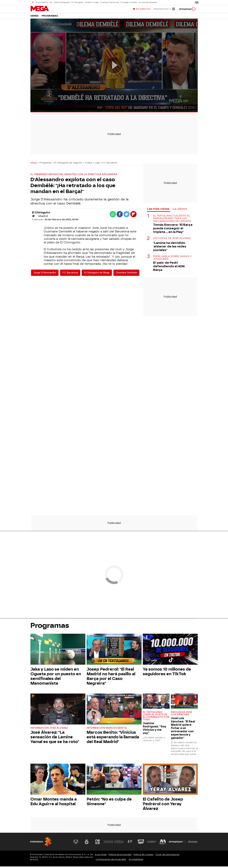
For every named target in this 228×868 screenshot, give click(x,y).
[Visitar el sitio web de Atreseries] (130, 843)
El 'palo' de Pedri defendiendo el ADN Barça (169, 268)
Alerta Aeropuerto (62, 2)
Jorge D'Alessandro (45, 274)
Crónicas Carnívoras (110, 2)
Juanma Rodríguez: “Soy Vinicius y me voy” (154, 730)
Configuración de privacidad (111, 861)
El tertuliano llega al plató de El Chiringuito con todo (156, 717)
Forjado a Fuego (92, 2)
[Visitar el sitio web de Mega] (119, 843)
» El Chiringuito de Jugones (67, 164)
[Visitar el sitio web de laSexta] (87, 843)
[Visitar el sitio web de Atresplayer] (178, 843)
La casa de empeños (148, 2)
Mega (34, 164)
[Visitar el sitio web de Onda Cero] (141, 843)
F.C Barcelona (70, 274)
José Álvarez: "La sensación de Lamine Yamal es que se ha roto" (55, 739)
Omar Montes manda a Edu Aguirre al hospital (54, 803)
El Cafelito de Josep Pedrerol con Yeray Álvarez (163, 805)
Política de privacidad (120, 856)
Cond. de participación (167, 856)
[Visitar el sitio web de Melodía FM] (163, 843)
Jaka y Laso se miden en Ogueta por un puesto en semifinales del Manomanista (56, 678)
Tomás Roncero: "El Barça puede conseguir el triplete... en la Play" (173, 230)
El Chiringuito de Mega (97, 274)
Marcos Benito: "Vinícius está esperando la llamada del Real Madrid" (113, 739)
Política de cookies (143, 856)
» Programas (45, 164)
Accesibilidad (136, 861)
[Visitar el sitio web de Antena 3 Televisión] (76, 843)
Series (34, 17)
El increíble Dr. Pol (44, 2)
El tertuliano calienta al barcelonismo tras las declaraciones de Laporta (172, 220)
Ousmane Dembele (126, 274)
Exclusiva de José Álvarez (172, 240)
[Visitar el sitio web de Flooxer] (193, 843)
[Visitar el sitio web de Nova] (108, 843)
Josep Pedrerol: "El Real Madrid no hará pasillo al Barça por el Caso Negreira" (111, 678)
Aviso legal (101, 856)
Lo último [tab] (180, 210)
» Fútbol (88, 164)
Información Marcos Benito (107, 730)
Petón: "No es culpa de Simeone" (109, 803)
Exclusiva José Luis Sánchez (181, 715)
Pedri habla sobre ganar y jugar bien (172, 259)
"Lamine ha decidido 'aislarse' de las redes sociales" (170, 248)
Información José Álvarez (49, 730)
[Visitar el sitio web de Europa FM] (152, 843)
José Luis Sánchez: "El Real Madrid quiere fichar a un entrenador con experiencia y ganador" (183, 730)
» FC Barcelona (109, 164)
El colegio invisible (129, 2)
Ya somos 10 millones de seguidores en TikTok (167, 673)
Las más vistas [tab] (158, 210)
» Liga (96, 164)
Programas (50, 17)
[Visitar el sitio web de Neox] (98, 843)
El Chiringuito (77, 2)
